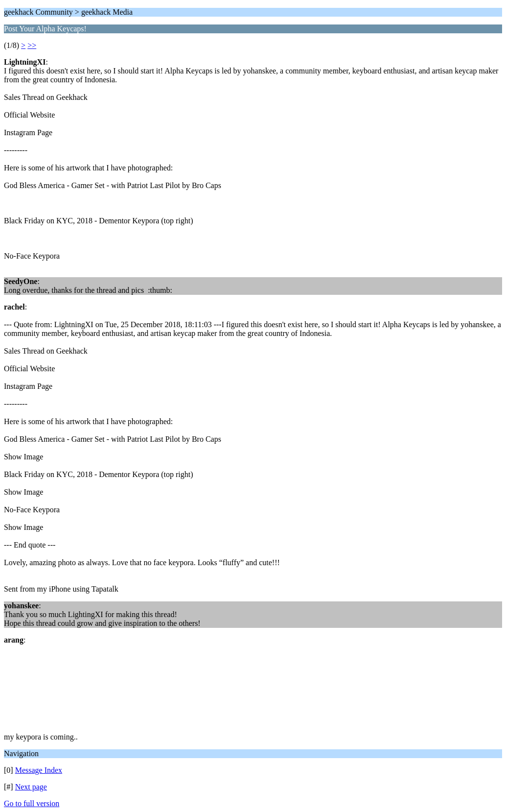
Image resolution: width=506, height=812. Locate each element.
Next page (31, 787)
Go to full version (32, 803)
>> (32, 45)
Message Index (39, 770)
